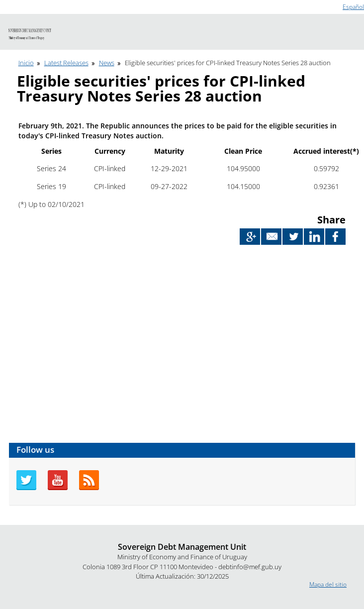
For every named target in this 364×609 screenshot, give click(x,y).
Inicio (26, 63)
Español (353, 7)
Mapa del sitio (328, 584)
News (107, 63)
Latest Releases (66, 63)
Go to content (19, 4)
